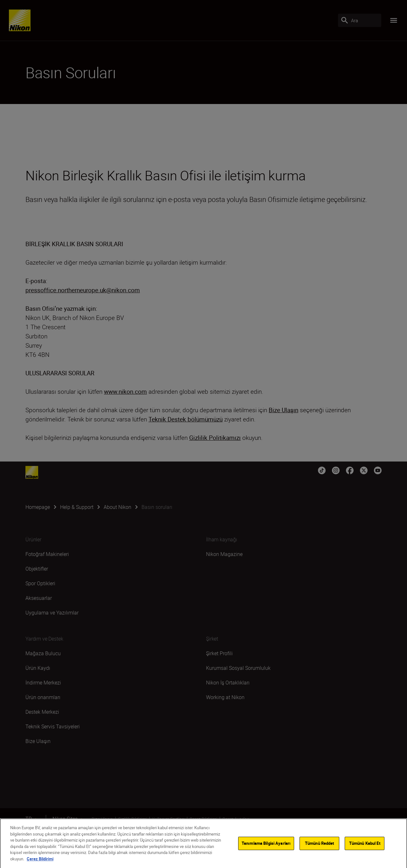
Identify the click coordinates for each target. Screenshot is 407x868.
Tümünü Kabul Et (365, 855)
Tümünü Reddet (320, 855)
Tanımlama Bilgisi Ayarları (266, 855)
